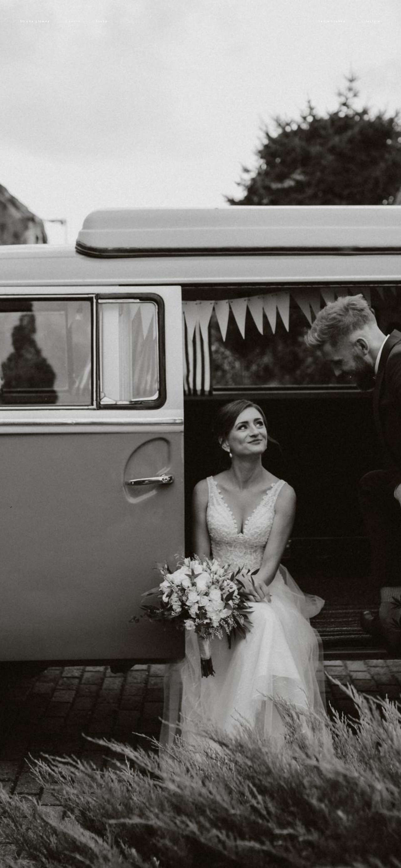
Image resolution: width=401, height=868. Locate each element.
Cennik (73, 21)
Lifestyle (371, 21)
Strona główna (35, 21)
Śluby (102, 21)
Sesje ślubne (332, 21)
